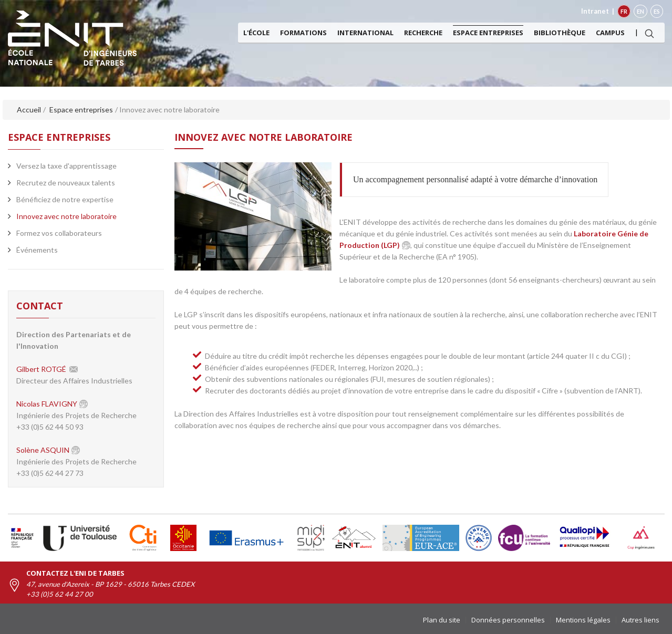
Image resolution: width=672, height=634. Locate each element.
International (365, 33)
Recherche (423, 33)
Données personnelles (508, 620)
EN (640, 11)
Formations (303, 33)
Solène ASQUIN (43, 450)
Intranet (595, 11)
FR (624, 11)
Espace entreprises (488, 33)
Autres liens (640, 620)
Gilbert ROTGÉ (41, 369)
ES (657, 11)
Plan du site (442, 620)
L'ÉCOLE (256, 33)
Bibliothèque (560, 33)
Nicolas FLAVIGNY (47, 404)
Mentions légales (583, 620)
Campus (610, 33)
